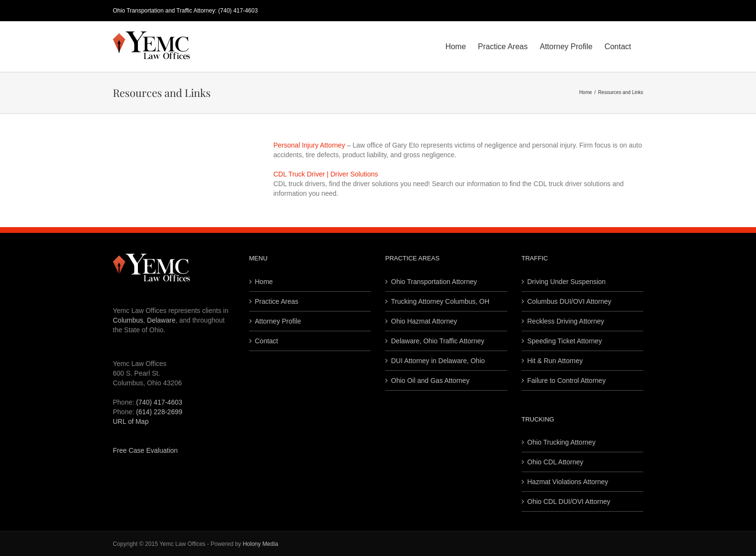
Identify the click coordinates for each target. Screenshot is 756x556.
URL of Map (131, 421)
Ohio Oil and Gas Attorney (430, 380)
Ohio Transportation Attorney (434, 282)
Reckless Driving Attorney (566, 321)
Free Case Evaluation (145, 450)
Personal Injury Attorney (309, 145)
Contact (267, 341)
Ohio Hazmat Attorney (424, 321)
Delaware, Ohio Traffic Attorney (438, 341)
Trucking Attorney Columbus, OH (440, 301)
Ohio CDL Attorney (555, 462)
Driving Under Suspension (567, 282)
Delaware (161, 320)
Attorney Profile (278, 321)
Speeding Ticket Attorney (565, 341)
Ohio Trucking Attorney (562, 442)
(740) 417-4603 (238, 11)
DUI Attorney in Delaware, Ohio (438, 361)
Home (264, 282)
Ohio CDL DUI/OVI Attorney (569, 502)
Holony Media (260, 544)
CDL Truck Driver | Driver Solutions (326, 174)
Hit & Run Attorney (555, 361)
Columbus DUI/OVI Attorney (569, 301)
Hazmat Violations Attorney (568, 482)
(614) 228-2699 (159, 412)
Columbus (128, 320)
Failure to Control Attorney (567, 380)
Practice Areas (277, 301)
